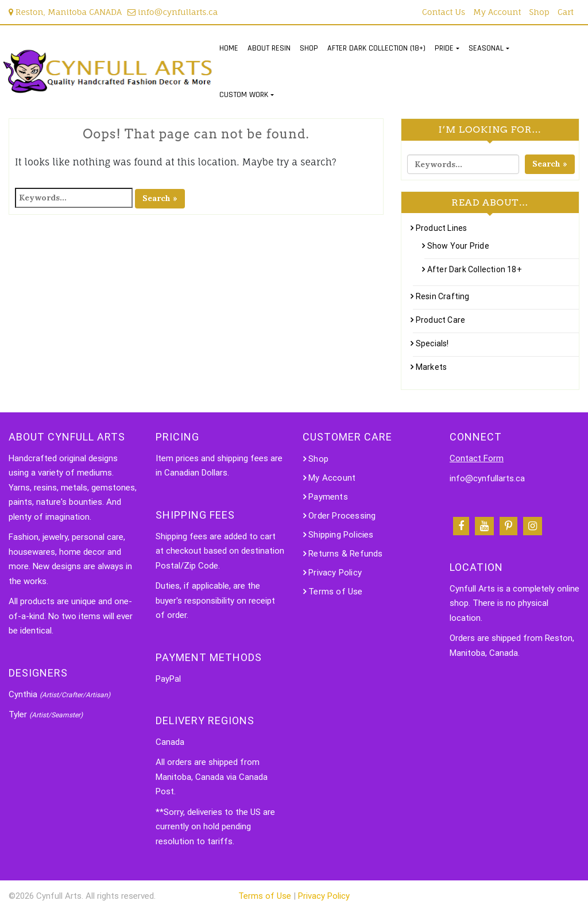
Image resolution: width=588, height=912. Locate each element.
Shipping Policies (341, 535)
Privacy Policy (335, 573)
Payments (328, 497)
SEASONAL (486, 48)
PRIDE (444, 48)
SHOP (309, 48)
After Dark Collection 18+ (475, 269)
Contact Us (444, 12)
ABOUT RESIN (269, 48)
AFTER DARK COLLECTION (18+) (376, 48)
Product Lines (442, 228)
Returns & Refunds (345, 554)
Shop (539, 12)
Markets (431, 367)
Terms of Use (335, 592)
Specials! (432, 343)
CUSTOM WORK (244, 95)
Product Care (440, 320)
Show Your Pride (458, 246)
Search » (160, 198)
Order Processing (342, 516)
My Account (497, 12)
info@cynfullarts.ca (173, 12)
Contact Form (477, 458)
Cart (566, 12)
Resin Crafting (443, 296)
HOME (229, 48)
